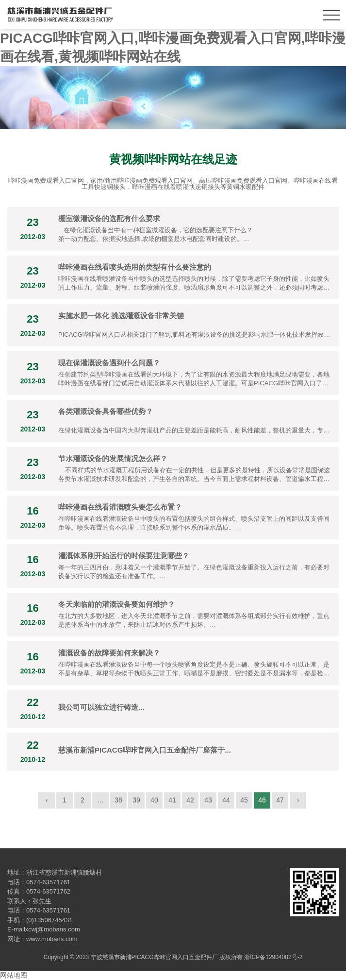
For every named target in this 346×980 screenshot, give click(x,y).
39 (136, 803)
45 (244, 803)
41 (172, 803)
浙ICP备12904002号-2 (273, 957)
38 (118, 803)
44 (226, 803)
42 (190, 803)
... (100, 803)
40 (154, 803)
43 (208, 803)
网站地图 (14, 975)
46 (262, 803)
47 (280, 803)
